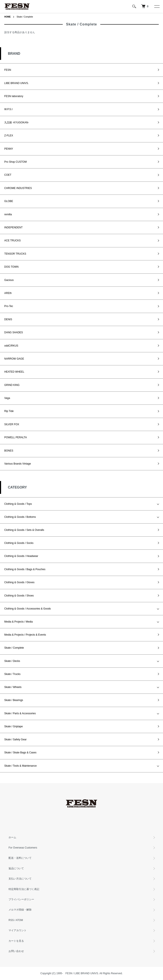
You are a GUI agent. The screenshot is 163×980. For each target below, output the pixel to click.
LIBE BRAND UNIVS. (17, 83)
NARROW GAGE (14, 359)
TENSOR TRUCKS (15, 254)
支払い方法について (20, 879)
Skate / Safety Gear (15, 739)
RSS (11, 920)
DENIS (8, 319)
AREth (8, 293)
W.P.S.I (8, 109)
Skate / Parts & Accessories (20, 713)
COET (8, 175)
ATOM (19, 920)
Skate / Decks (12, 661)
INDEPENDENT (13, 227)
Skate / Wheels (13, 687)
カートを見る (16, 941)
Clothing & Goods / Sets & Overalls (24, 530)
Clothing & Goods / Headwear (21, 556)
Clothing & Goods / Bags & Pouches (25, 569)
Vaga (7, 398)
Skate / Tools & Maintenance (20, 766)
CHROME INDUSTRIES (18, 188)
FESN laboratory (14, 96)
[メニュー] (157, 6)
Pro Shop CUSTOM (15, 162)
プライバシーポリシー (21, 899)
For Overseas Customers (23, 848)
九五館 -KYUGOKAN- (17, 123)
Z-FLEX (9, 136)
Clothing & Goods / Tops (18, 504)
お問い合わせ (16, 951)
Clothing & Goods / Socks (19, 543)
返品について (16, 868)
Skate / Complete (25, 17)
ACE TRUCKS (12, 241)
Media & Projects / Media (18, 622)
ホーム (12, 837)
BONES (9, 451)
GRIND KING (12, 385)
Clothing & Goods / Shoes (19, 596)
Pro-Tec (9, 306)
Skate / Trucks (12, 674)
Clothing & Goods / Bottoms (20, 517)
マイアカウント (17, 930)
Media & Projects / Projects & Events (25, 635)
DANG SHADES (14, 332)
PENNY (9, 149)
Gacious (9, 280)
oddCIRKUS (11, 346)
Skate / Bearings (14, 700)
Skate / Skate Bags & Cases (20, 753)
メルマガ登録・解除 (20, 910)
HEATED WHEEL (14, 372)
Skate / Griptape (14, 726)
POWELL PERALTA (16, 437)
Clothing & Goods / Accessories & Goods (28, 609)
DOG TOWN (11, 267)
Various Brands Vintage (18, 464)
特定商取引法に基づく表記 (24, 889)
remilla (8, 214)
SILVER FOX (12, 424)
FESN (8, 70)
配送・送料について (20, 858)
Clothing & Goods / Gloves (19, 582)
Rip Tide (9, 411)
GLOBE (9, 201)
